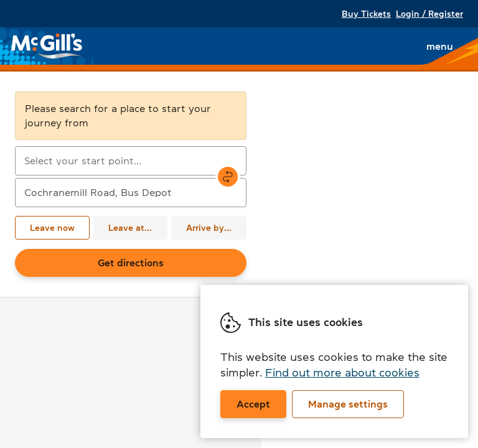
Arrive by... (209, 228)
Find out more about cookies (342, 373)
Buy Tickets (366, 14)
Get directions (131, 263)
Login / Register (429, 14)
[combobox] (131, 161)
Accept (253, 404)
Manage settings (348, 404)
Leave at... (130, 228)
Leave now (52, 228)
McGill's (47, 46)
